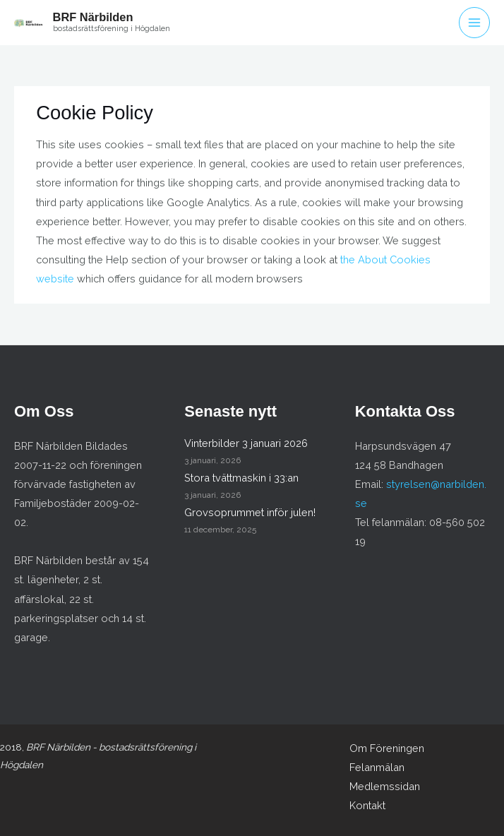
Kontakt (367, 805)
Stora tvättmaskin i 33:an (241, 478)
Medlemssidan (385, 786)
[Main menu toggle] (474, 23)
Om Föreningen (387, 748)
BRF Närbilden (93, 17)
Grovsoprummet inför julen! (250, 512)
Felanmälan (377, 767)
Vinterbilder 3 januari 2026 (246, 443)
